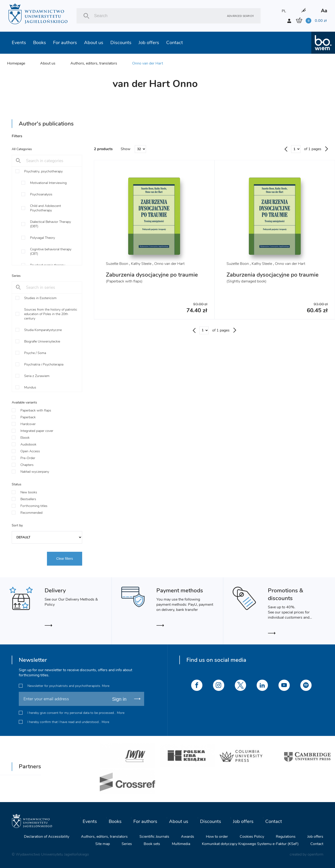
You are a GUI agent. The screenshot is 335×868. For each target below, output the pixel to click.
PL (284, 11)
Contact (175, 43)
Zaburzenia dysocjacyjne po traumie (152, 275)
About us (94, 43)
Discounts (121, 43)
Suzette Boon (117, 264)
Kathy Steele (141, 264)
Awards (188, 837)
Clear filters (65, 559)
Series (127, 844)
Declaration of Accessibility (47, 837)
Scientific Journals (154, 837)
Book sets (152, 844)
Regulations (286, 837)
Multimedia (181, 844)
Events (19, 43)
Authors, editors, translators (94, 63)
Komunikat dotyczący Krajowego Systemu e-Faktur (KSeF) (250, 844)
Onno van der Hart (148, 63)
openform (315, 854)
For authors (65, 43)
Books (40, 43)
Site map (103, 844)
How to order (217, 837)
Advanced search (240, 16)
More (106, 686)
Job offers (149, 43)
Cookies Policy (252, 837)
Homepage (16, 63)
